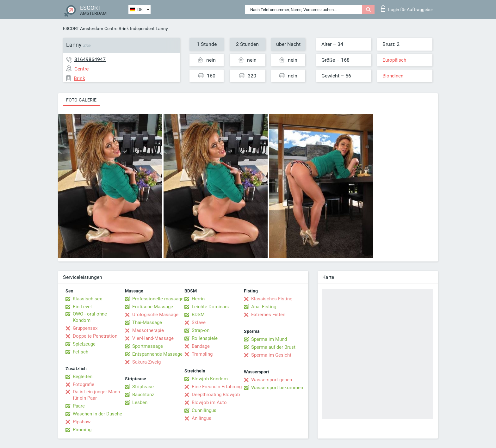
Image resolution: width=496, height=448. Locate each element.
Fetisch (81, 352)
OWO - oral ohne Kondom (90, 317)
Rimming (82, 430)
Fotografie (84, 384)
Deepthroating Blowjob (216, 395)
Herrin (198, 299)
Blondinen (393, 76)
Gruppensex (85, 328)
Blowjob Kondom (210, 379)
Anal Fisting (264, 307)
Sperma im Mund (269, 339)
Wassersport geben (272, 380)
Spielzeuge (84, 344)
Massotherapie (148, 330)
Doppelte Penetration (95, 336)
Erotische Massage (153, 307)
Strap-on (201, 330)
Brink (124, 28)
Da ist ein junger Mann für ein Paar (96, 395)
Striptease (143, 387)
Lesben (140, 402)
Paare (79, 406)
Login (407, 9)
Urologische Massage (155, 315)
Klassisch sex (87, 299)
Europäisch (394, 60)
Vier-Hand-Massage (153, 338)
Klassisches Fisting (272, 299)
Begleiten (83, 377)
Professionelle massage (158, 299)
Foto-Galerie (81, 100)
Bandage (201, 346)
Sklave (199, 322)
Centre (111, 28)
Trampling (202, 354)
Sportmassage (148, 346)
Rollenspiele (205, 338)
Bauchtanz (143, 395)
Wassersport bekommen (277, 388)
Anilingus (201, 418)
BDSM (198, 315)
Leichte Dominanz (211, 307)
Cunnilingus (204, 410)
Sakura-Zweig (146, 362)
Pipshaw (82, 422)
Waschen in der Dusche (97, 414)
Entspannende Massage (157, 354)
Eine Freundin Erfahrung (217, 387)
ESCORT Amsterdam (83, 28)
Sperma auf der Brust (273, 347)
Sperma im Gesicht (271, 355)
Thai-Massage (147, 322)
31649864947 (90, 59)
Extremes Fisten (268, 315)
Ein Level (82, 307)
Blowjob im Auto (209, 402)
